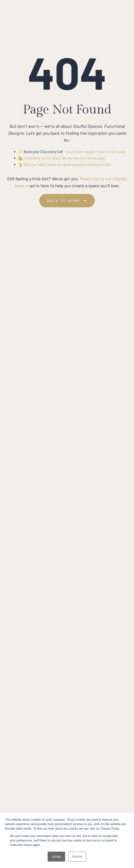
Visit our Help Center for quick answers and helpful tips (67, 164)
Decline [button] (77, 857)
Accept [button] (56, 857)
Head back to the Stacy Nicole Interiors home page (64, 158)
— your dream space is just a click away (94, 152)
